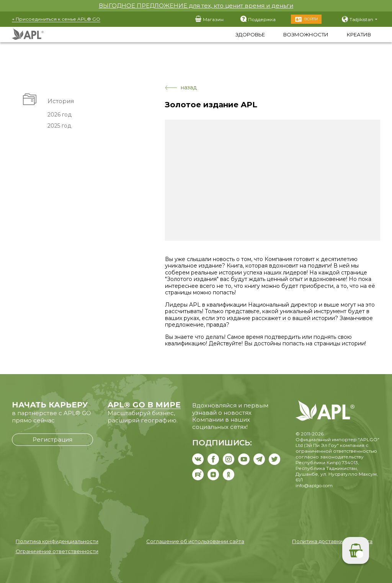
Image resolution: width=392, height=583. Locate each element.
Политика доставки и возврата (332, 541)
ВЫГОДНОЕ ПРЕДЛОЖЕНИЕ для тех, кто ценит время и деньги (196, 6)
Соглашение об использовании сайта (195, 541)
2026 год (60, 115)
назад (181, 88)
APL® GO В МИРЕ (144, 405)
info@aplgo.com (314, 485)
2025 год (59, 126)
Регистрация (52, 439)
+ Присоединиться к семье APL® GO (56, 19)
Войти (311, 19)
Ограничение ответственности (57, 551)
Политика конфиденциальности (57, 541)
